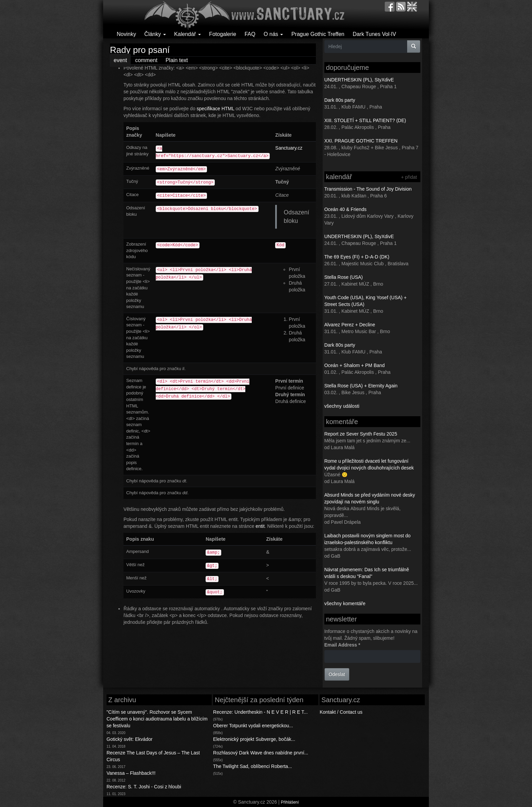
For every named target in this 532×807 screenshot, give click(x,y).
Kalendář (187, 34)
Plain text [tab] (177, 60)
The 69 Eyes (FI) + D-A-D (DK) (357, 257)
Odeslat (337, 674)
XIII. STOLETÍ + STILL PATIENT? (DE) (365, 120)
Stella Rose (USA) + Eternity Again (361, 386)
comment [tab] (146, 60)
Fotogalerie (223, 34)
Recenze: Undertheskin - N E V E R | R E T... (260, 712)
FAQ (250, 34)
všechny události (342, 406)
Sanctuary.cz (289, 148)
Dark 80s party (340, 100)
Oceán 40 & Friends (346, 209)
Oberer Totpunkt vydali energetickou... (253, 726)
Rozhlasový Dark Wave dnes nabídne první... (261, 753)
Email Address (342, 645)
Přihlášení (290, 802)
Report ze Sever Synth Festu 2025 (361, 434)
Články (155, 34)
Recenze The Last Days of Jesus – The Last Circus (153, 756)
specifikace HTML (216, 109)
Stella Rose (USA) (344, 277)
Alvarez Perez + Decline (350, 325)
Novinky (126, 34)
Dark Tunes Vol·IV (374, 34)
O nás (273, 34)
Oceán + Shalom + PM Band (355, 365)
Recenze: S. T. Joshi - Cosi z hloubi (144, 787)
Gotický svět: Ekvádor (129, 739)
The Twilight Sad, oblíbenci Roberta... (252, 766)
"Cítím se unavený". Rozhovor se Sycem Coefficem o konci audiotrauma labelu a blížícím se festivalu (157, 719)
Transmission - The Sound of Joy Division (368, 189)
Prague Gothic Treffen (318, 34)
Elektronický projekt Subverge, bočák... (254, 739)
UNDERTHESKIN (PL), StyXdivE (359, 80)
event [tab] (120, 60)
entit (260, 526)
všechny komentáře (345, 603)
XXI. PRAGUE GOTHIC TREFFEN (361, 141)
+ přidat (409, 177)
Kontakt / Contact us (341, 712)
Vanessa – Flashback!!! (131, 773)
